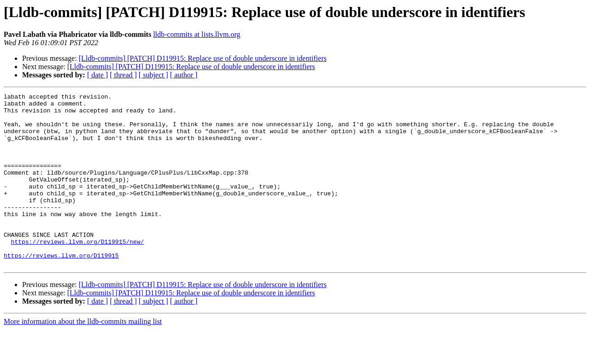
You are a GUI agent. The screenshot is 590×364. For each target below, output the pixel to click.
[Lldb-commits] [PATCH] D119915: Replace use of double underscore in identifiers (203, 58)
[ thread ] (123, 75)
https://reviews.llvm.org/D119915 (61, 288)
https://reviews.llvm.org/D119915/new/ (78, 272)
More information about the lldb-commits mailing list (83, 356)
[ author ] (184, 75)
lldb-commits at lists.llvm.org (197, 34)
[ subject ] (153, 75)
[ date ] (97, 75)
